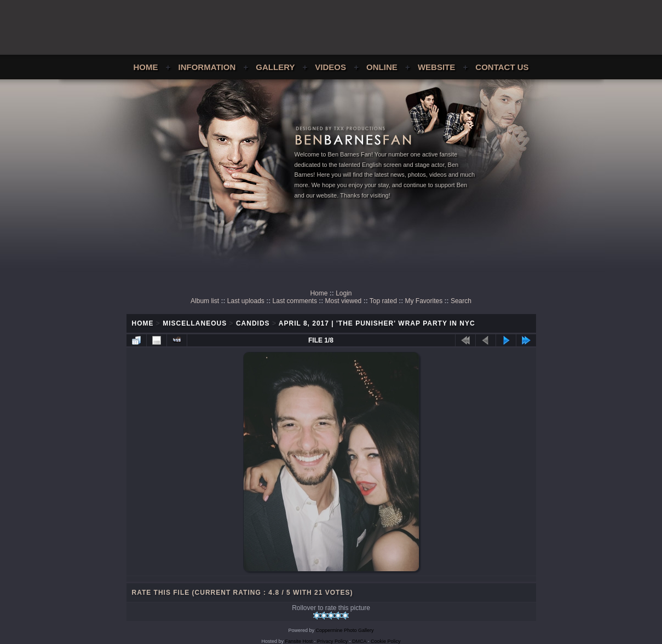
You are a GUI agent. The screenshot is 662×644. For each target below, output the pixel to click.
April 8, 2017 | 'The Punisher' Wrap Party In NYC (377, 323)
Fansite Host (299, 641)
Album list (205, 301)
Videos (330, 67)
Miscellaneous (195, 323)
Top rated (383, 301)
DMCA (359, 641)
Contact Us (502, 67)
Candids (253, 323)
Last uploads (246, 301)
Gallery (275, 67)
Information (207, 67)
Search (461, 301)
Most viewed (344, 301)
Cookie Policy (386, 641)
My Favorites (424, 301)
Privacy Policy (332, 641)
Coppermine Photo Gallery (344, 630)
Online (382, 67)
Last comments (295, 301)
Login (344, 293)
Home (145, 67)
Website (436, 67)
